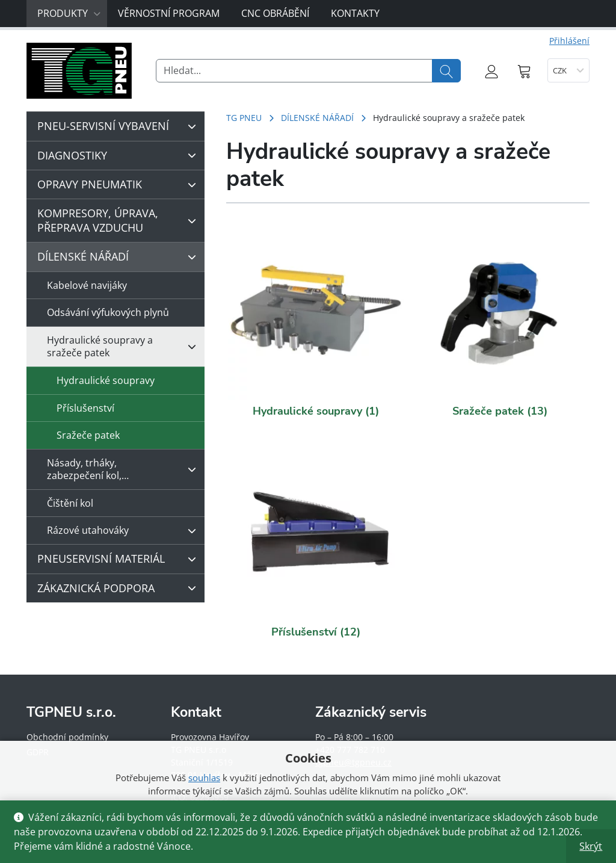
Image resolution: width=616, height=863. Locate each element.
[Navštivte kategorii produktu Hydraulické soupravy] (316, 312)
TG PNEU (244, 118)
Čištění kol (70, 503)
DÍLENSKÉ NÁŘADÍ (317, 118)
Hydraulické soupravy (106, 380)
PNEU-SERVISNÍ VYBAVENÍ (120, 126)
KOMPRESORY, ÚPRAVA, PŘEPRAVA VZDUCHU (120, 220)
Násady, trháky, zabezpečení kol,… (125, 469)
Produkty (69, 13)
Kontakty (355, 13)
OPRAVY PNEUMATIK (120, 185)
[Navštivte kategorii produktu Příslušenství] (316, 533)
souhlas (204, 778)
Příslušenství (85, 408)
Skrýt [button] (591, 846)
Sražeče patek (88, 435)
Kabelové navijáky (87, 285)
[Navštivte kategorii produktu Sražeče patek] (500, 312)
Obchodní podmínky (67, 737)
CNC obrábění (275, 13)
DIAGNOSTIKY (120, 155)
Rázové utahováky (125, 531)
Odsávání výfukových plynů (108, 312)
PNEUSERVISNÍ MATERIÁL (120, 559)
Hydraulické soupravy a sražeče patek (125, 346)
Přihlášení (569, 41)
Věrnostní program (169, 13)
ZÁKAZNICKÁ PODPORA (120, 588)
